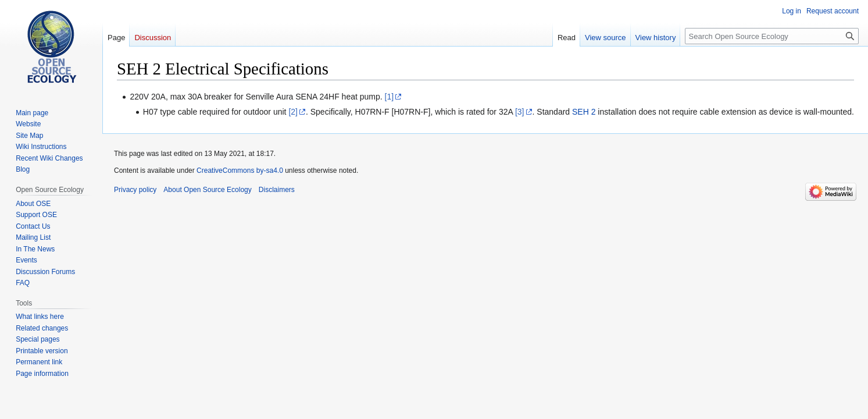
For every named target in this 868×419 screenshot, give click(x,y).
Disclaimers (277, 190)
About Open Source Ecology (207, 190)
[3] (520, 112)
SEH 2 (584, 112)
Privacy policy (135, 190)
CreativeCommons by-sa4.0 (240, 171)
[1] (390, 97)
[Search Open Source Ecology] (772, 36)
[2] (293, 112)
